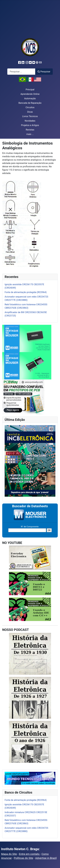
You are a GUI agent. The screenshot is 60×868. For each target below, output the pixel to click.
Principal (30, 90)
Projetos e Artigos (30, 125)
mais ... (30, 134)
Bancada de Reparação (30, 103)
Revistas (30, 130)
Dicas (30, 112)
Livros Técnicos (30, 116)
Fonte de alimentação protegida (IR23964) (26, 800)
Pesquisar (44, 72)
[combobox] (21, 72)
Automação (30, 98)
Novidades (30, 121)
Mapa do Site (9, 854)
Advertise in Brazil (46, 858)
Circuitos (30, 107)
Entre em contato (30, 854)
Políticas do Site (23, 858)
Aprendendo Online (30, 94)
